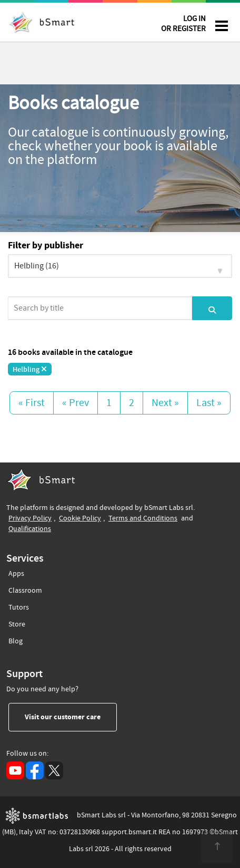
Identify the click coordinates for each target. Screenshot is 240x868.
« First (32, 403)
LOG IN (183, 26)
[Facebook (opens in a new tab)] (35, 770)
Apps (16, 574)
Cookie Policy (80, 518)
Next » (165, 403)
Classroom (25, 589)
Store (17, 623)
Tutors (19, 606)
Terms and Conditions (143, 518)
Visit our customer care (71, 717)
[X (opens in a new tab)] (54, 770)
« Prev (76, 403)
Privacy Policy (30, 518)
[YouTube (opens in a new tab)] (15, 770)
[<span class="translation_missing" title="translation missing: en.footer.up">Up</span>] (217, 847)
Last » (209, 403)
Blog (16, 639)
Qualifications (30, 529)
